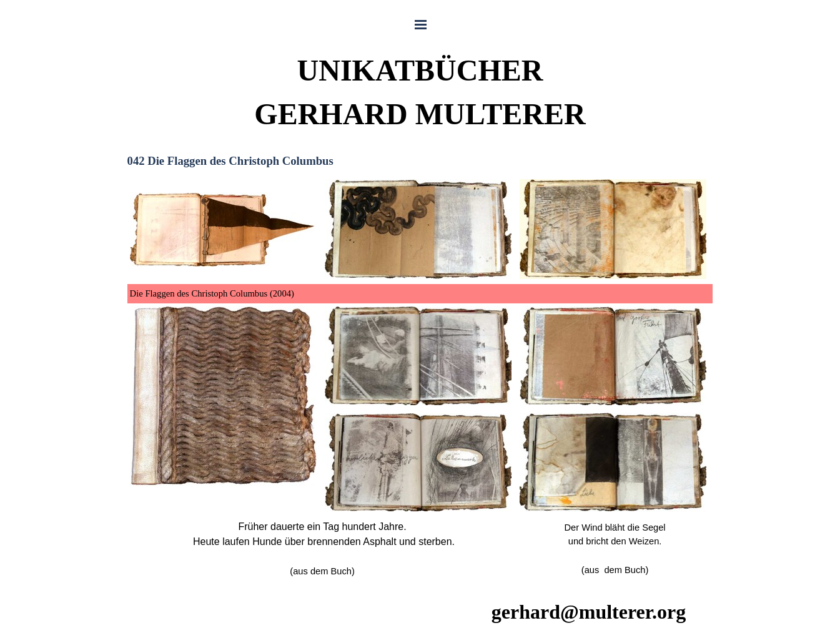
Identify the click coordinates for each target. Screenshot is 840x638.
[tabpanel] (420, 379)
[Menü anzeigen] (421, 24)
